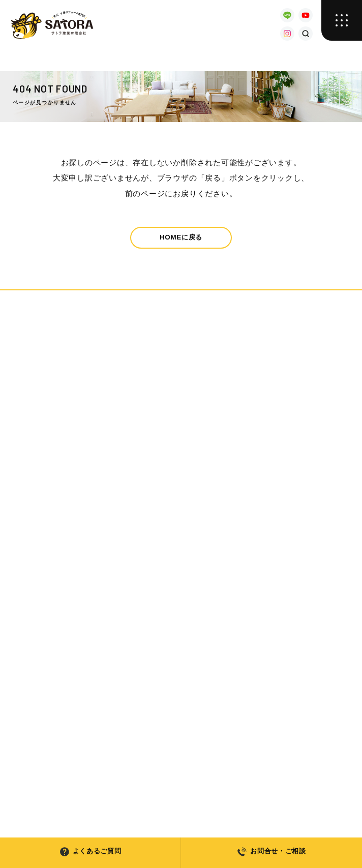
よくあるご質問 (90, 852)
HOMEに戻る (181, 237)
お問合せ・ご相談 (271, 852)
